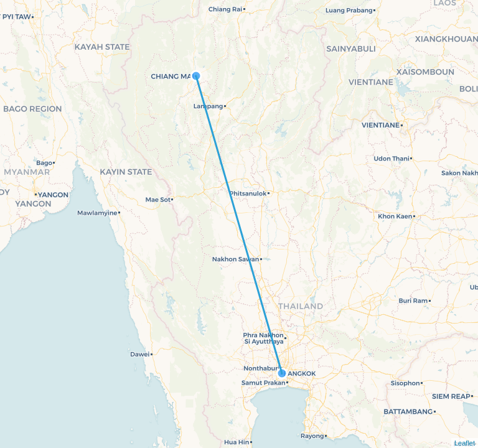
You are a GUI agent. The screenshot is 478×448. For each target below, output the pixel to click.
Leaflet (465, 443)
